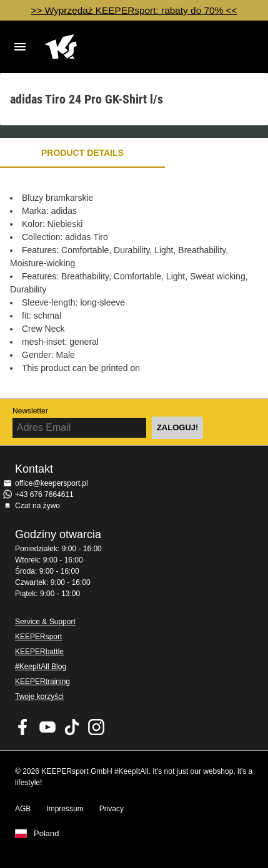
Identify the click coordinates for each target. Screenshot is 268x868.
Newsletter (30, 411)
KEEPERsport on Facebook (23, 727)
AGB (23, 809)
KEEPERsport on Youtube (47, 727)
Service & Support (45, 622)
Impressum (65, 809)
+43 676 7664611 (44, 494)
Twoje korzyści (39, 697)
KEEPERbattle (39, 652)
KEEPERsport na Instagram (96, 727)
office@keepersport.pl (52, 483)
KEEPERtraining (42, 682)
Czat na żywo (37, 506)
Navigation (20, 47)
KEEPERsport (38, 637)
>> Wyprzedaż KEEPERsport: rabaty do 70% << (134, 10)
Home (124, 47)
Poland (46, 834)
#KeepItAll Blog (41, 667)
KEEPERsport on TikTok (72, 727)
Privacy (112, 809)
